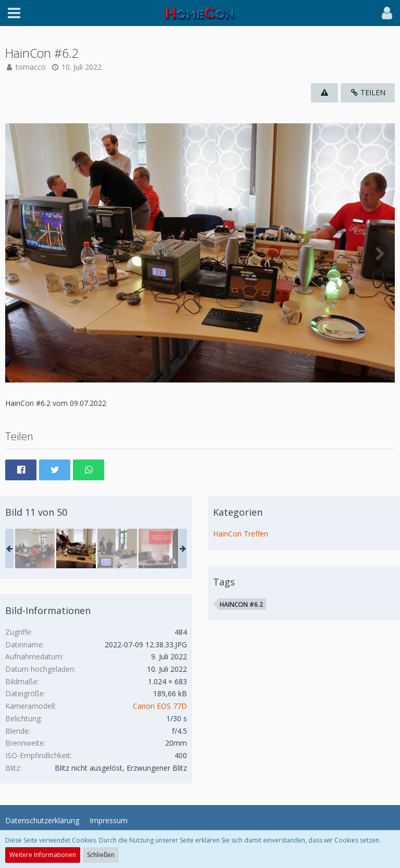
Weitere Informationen (43, 855)
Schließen (101, 855)
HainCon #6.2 (241, 604)
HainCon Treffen (241, 534)
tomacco (31, 67)
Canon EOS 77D (160, 706)
